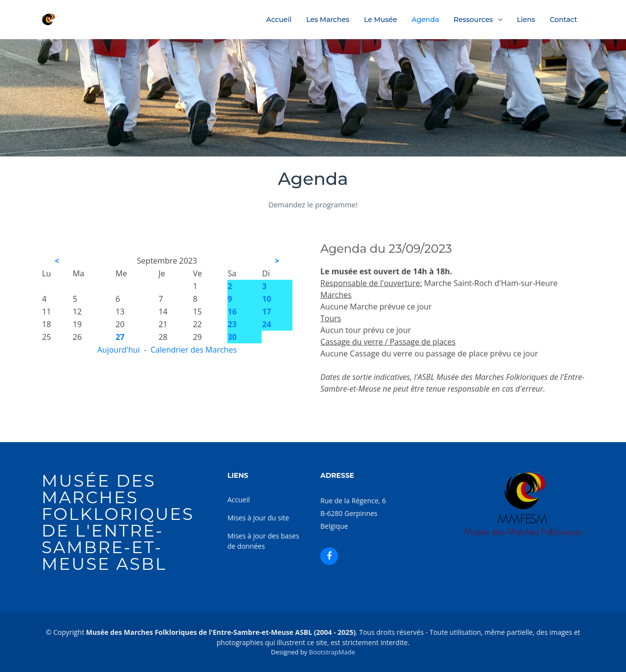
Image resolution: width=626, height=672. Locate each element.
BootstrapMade (332, 652)
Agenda (425, 20)
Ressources (473, 20)
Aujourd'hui (119, 350)
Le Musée (380, 20)
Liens (526, 20)
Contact (563, 20)
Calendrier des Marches (194, 350)
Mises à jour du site (258, 518)
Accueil (279, 20)
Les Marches (328, 20)
